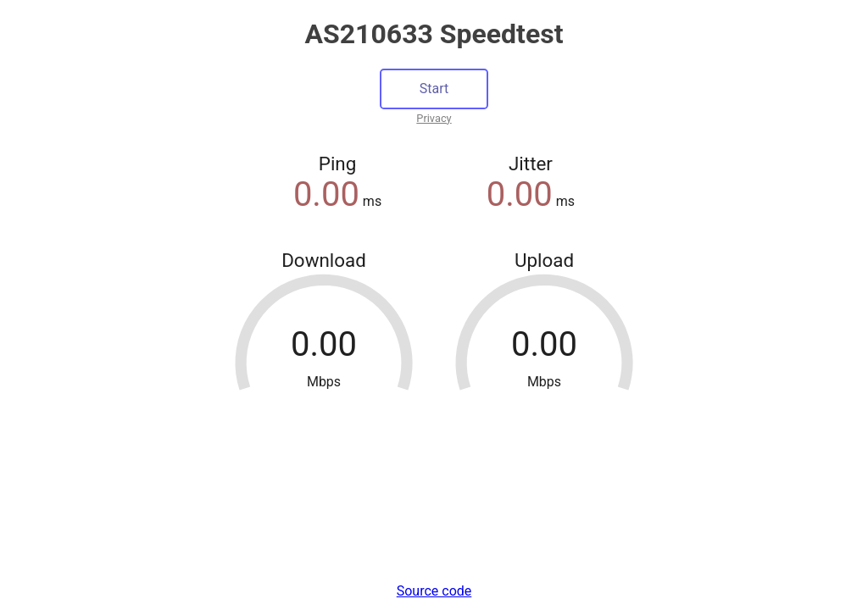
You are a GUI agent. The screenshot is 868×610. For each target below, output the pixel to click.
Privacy (434, 118)
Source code (434, 591)
